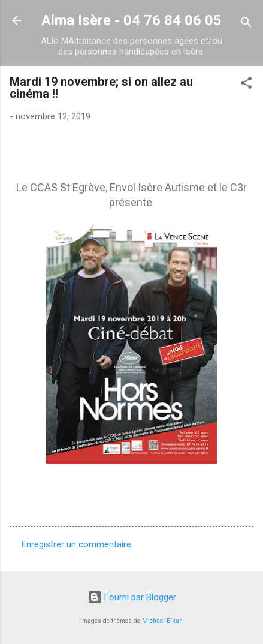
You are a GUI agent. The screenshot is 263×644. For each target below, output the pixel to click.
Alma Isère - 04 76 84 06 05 (131, 20)
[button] (246, 85)
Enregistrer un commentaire (76, 544)
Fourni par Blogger (132, 597)
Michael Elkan (162, 621)
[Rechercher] (246, 24)
